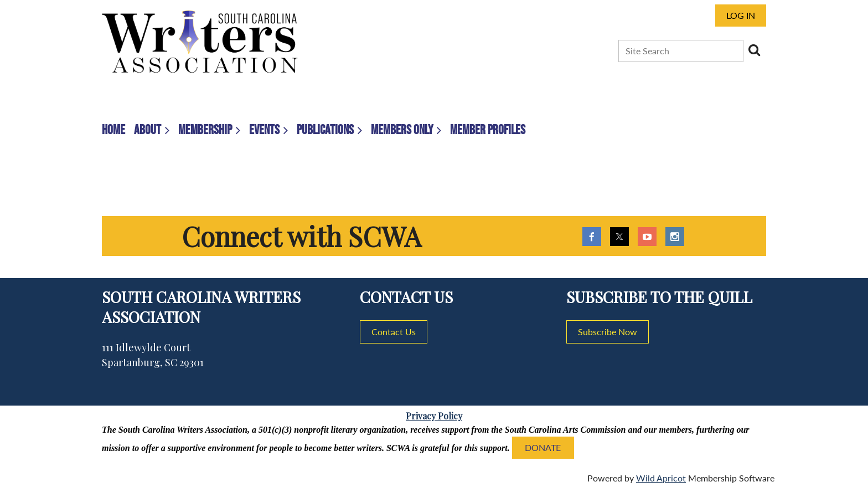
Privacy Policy (434, 416)
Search (754, 50)
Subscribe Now (608, 332)
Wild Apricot (661, 478)
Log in (741, 15)
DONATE (543, 447)
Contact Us (394, 332)
